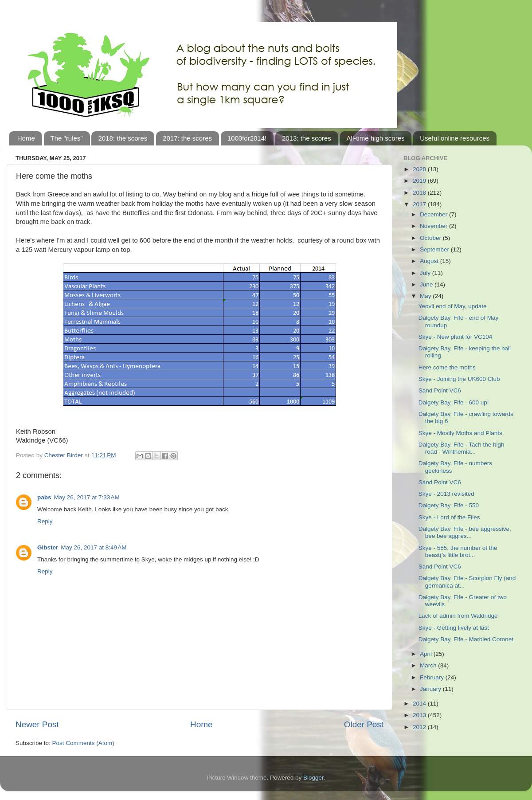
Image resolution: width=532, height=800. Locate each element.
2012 (420, 727)
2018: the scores (123, 138)
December (434, 214)
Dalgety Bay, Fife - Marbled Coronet (466, 639)
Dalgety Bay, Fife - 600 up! (454, 402)
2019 (420, 181)
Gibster (48, 547)
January (431, 689)
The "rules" (67, 138)
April (427, 654)
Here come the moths (447, 367)
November (434, 226)
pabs (44, 497)
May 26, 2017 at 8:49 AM (94, 547)
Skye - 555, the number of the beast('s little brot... (458, 551)
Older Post (364, 724)
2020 (420, 169)
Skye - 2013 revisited (446, 494)
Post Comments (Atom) (83, 743)
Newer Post (37, 724)
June (427, 284)
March (429, 665)
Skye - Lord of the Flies (449, 517)
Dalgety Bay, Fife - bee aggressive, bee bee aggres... (465, 532)
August (430, 261)
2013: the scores (307, 138)
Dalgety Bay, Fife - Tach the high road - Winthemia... (462, 448)
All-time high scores (376, 138)
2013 (420, 715)
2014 (420, 704)
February (433, 677)
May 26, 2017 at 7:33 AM (87, 497)
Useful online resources (455, 138)
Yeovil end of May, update (453, 306)
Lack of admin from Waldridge (458, 616)
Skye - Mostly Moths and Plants (460, 433)
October (431, 238)
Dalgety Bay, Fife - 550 (449, 505)
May (426, 296)
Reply (45, 521)
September (435, 249)
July (426, 273)
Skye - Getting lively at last (454, 628)
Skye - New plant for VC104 (456, 337)
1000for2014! (247, 138)
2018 (420, 193)
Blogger (313, 778)
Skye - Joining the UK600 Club (459, 379)
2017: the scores (187, 138)
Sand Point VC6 (440, 390)
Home (26, 138)
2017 (420, 204)
